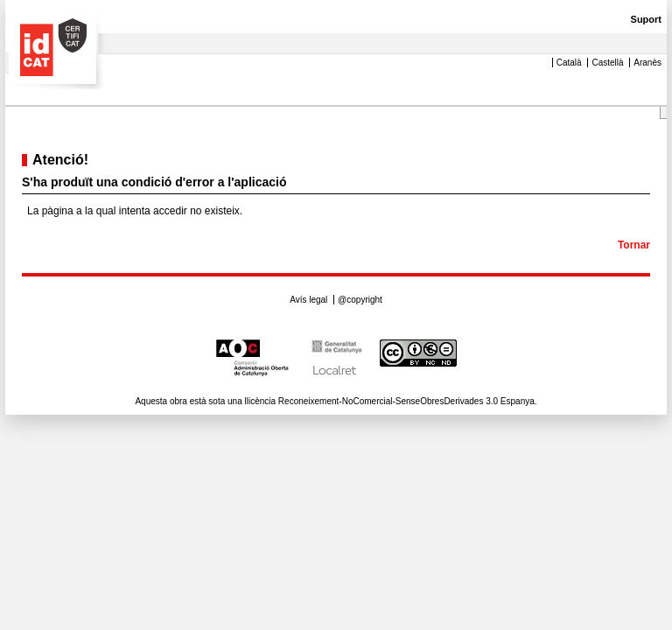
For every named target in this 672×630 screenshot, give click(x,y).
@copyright (360, 300)
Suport (646, 19)
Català (569, 63)
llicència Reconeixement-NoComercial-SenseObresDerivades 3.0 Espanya (390, 401)
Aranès (647, 63)
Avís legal (310, 300)
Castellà (609, 63)
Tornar (634, 245)
